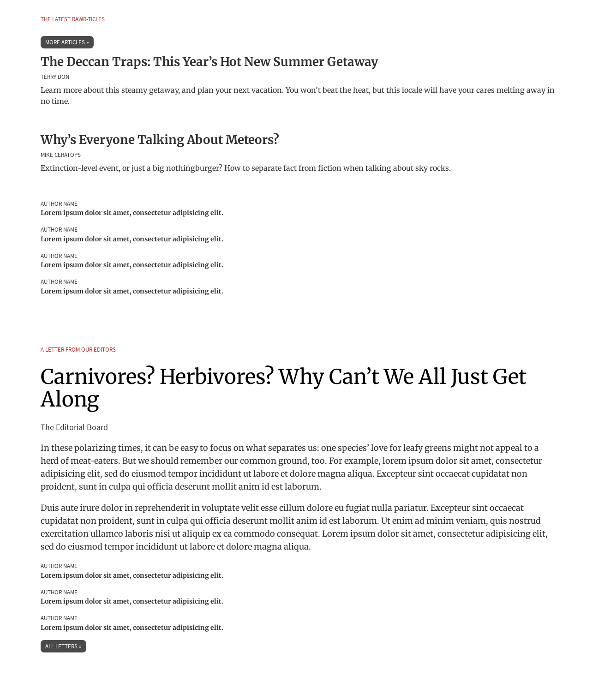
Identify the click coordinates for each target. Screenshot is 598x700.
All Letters (61, 646)
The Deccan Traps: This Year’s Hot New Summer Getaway (209, 62)
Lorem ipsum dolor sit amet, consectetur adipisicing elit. (132, 213)
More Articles (65, 42)
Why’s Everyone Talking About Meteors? (160, 140)
